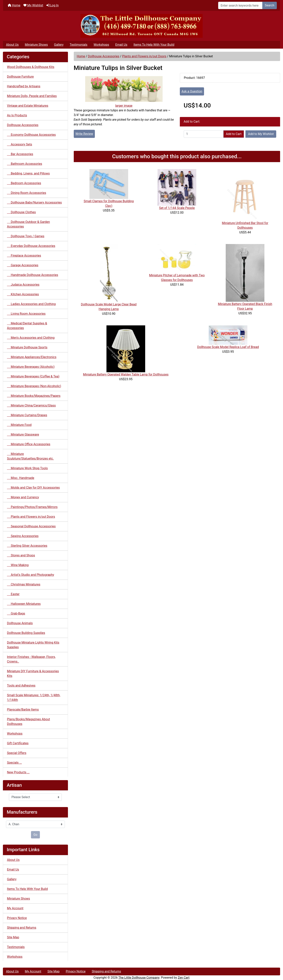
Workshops (101, 45)
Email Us (121, 45)
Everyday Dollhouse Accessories (31, 246)
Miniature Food (19, 425)
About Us (12, 45)
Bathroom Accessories (24, 164)
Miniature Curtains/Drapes (27, 415)
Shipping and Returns (22, 928)
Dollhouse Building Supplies (26, 633)
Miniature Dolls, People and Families (32, 96)
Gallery (59, 45)
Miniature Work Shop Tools (27, 468)
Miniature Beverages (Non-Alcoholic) (34, 386)
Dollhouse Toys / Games (26, 236)
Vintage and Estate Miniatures (28, 106)
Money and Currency (23, 497)
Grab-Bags (16, 613)
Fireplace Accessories (24, 256)
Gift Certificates (18, 743)
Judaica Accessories (23, 285)
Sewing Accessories (23, 536)
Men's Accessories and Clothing (31, 338)
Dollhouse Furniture (20, 77)
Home (14, 5)
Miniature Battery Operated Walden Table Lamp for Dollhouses (126, 374)
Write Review (84, 134)
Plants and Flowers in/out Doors (144, 56)
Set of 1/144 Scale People (177, 208)
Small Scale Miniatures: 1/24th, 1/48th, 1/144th (34, 698)
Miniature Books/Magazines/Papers (34, 396)
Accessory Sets (20, 144)
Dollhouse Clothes (21, 212)
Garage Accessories (23, 265)
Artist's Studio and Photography (31, 575)
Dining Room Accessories (27, 193)
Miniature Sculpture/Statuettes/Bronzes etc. (30, 456)
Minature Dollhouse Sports (27, 347)
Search (270, 5)
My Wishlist (33, 5)
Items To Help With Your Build (154, 45)
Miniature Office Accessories (29, 444)
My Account (15, 908)
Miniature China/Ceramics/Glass (31, 405)
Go (35, 835)
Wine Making (18, 565)
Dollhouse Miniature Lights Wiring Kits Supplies (33, 645)
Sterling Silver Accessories (27, 546)
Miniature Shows (36, 45)
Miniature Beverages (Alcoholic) (31, 367)
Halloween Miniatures (24, 604)
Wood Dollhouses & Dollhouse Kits (31, 67)
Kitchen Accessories (23, 294)
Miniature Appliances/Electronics (32, 357)
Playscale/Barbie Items (23, 710)
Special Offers (17, 753)
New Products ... (18, 772)
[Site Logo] (141, 26)
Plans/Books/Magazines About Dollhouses (28, 722)
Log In (52, 5)
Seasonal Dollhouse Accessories (31, 526)
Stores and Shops (21, 555)
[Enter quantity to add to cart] (204, 134)
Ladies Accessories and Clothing (31, 304)
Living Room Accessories (26, 314)
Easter (13, 594)
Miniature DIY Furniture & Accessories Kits (33, 674)
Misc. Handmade (21, 478)
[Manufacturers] (35, 824)
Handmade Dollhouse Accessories (33, 275)
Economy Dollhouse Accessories (31, 135)
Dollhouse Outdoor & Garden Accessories (28, 224)
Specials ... (14, 763)
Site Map (13, 937)
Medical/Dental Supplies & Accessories (27, 326)
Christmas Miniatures (24, 584)
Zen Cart (184, 978)
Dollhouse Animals (20, 623)
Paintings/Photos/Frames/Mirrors (32, 507)
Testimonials (78, 45)
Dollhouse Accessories (104, 56)
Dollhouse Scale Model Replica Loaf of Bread (228, 347)
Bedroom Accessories (24, 183)
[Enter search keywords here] (240, 5)
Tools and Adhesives (21, 686)
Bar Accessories (20, 154)
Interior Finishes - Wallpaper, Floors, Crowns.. (31, 659)
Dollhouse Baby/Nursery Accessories (34, 202)
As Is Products (17, 115)
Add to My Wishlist (261, 134)
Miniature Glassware (23, 435)
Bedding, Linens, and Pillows (28, 173)
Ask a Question (192, 91)
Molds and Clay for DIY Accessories (33, 488)
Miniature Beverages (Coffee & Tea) (33, 376)
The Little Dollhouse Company (139, 978)
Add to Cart (234, 134)
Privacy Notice (17, 918)
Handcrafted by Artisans (24, 86)
